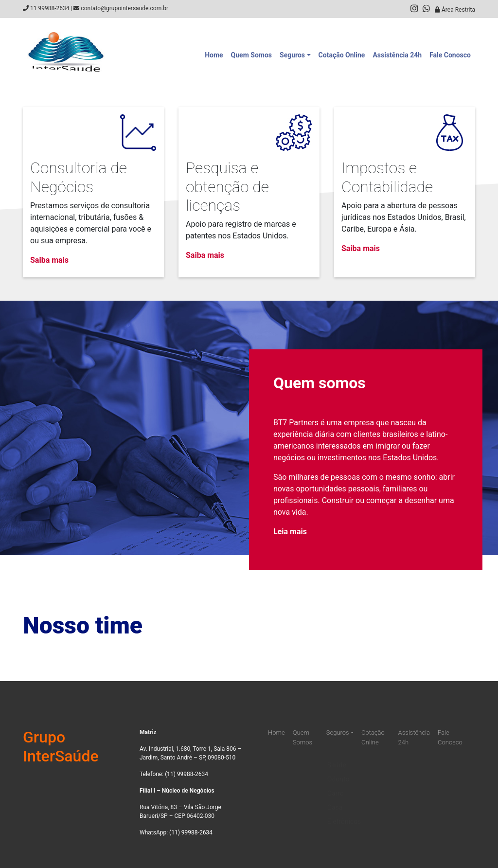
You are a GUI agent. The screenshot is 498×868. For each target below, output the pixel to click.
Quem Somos (251, 55)
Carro (336, 786)
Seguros (292, 55)
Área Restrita (455, 10)
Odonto (338, 772)
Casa (335, 800)
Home (214, 55)
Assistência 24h (397, 55)
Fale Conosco (450, 55)
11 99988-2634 (50, 8)
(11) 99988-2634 (187, 774)
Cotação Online (342, 55)
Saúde (337, 758)
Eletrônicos (344, 814)
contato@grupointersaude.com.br (124, 8)
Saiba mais (49, 260)
